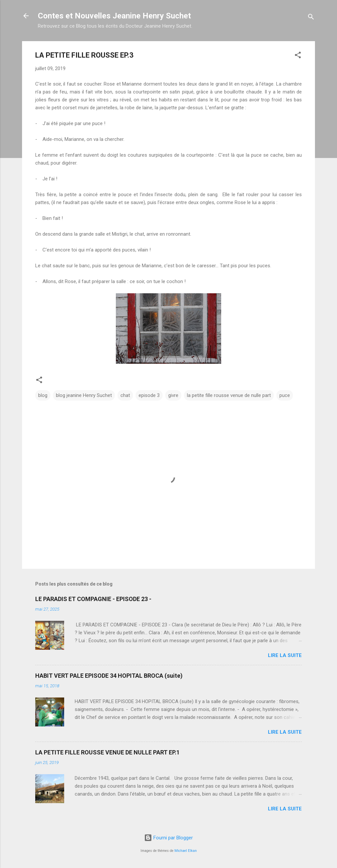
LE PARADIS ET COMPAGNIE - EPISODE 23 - (93, 599)
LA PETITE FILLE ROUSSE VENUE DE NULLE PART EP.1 (107, 752)
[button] (298, 56)
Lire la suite (285, 655)
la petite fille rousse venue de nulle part (229, 395)
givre (173, 395)
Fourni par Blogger (168, 838)
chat (125, 395)
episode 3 (149, 395)
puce (285, 395)
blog (43, 395)
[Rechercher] (311, 18)
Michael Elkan (186, 851)
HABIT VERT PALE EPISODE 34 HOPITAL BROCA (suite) (109, 676)
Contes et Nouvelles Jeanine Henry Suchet (114, 16)
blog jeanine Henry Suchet (84, 395)
